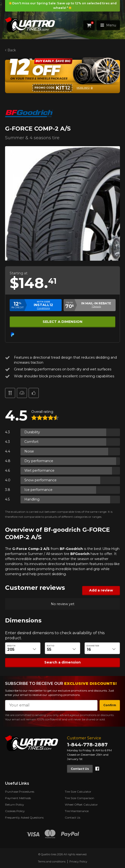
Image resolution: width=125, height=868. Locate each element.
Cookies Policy (15, 811)
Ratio (51, 646)
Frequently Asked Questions (24, 817)
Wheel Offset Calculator (81, 805)
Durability (32, 432)
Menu (108, 25)
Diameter (93, 646)
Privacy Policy (78, 862)
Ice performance (38, 490)
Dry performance (39, 461)
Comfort (31, 442)
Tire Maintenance (77, 811)
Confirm (110, 705)
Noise (29, 451)
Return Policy (15, 805)
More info (83, 88)
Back (11, 50)
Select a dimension (62, 321)
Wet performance (39, 470)
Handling (32, 499)
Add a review (101, 590)
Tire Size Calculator (78, 792)
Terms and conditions (52, 862)
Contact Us (80, 769)
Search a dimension (62, 662)
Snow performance (40, 480)
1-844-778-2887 (87, 745)
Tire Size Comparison (79, 798)
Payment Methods (18, 798)
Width (11, 646)
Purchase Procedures (20, 792)
